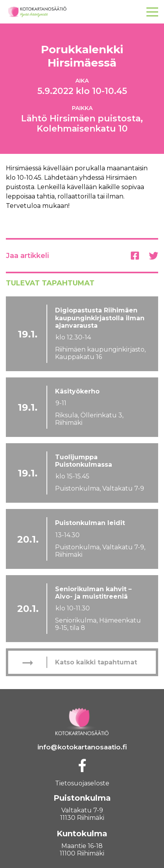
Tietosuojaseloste (82, 783)
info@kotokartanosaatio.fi (82, 747)
